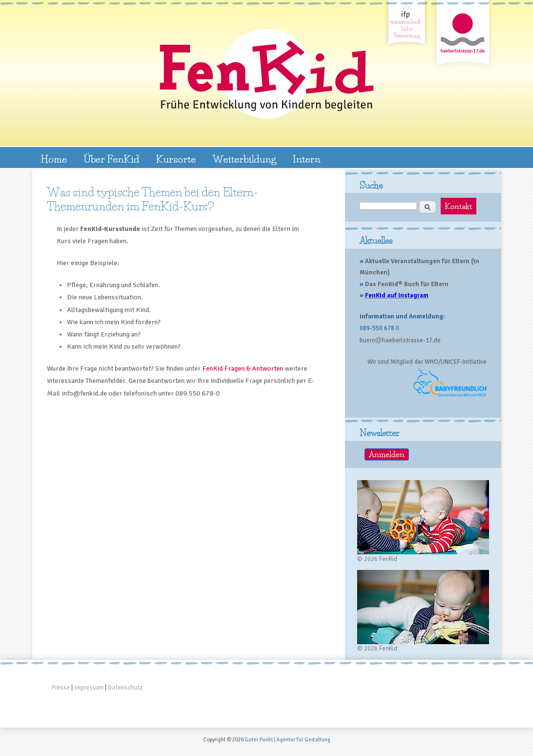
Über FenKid (111, 159)
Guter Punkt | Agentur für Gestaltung (288, 740)
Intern (307, 159)
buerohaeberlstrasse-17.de (400, 340)
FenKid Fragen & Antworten (243, 368)
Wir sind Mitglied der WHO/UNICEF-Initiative (427, 362)
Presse (61, 688)
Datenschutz (125, 688)
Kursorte (176, 159)
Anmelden (387, 454)
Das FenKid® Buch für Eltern (407, 284)
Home (54, 159)
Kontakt (458, 206)
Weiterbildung (244, 159)
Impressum (89, 688)
